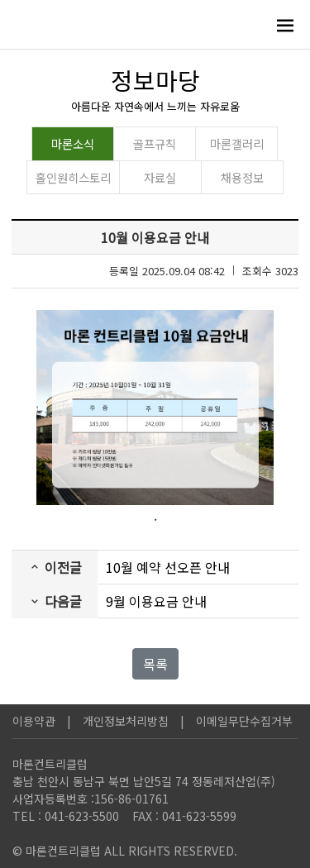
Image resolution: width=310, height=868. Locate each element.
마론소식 (73, 143)
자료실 (160, 177)
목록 (155, 664)
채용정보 (242, 177)
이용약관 (34, 721)
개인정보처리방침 (126, 721)
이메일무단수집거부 (244, 721)
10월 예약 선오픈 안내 (168, 567)
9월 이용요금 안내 (156, 601)
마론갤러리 (237, 143)
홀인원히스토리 (73, 177)
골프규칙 (155, 143)
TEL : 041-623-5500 (66, 816)
